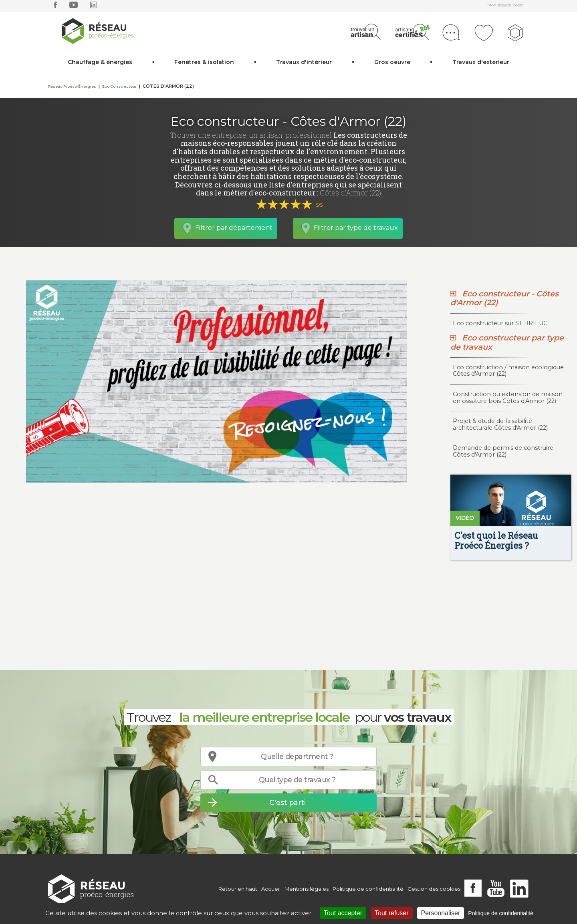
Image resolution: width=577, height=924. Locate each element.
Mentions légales (307, 889)
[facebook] (55, 7)
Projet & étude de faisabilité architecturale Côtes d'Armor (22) (500, 424)
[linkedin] (93, 7)
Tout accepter (343, 913)
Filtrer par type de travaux (356, 228)
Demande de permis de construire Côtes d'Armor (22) (503, 451)
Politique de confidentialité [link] (501, 913)
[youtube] (74, 7)
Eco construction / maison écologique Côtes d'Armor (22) (508, 371)
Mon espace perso (505, 5)
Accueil (271, 889)
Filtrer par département (234, 228)
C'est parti (287, 802)
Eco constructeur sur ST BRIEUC (500, 323)
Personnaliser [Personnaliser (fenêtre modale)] (441, 913)
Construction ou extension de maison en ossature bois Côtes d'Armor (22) (508, 398)
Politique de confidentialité (368, 889)
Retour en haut (238, 889)
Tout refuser (391, 913)
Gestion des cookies (434, 889)
